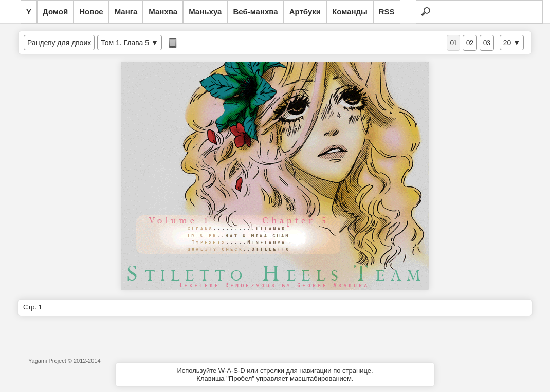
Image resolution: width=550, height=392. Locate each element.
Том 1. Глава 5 (125, 43)
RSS (387, 12)
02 (470, 43)
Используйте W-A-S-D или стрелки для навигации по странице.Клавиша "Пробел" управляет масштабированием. (275, 375)
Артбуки (305, 12)
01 (453, 43)
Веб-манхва (255, 12)
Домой (55, 12)
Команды (350, 12)
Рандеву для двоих (59, 43)
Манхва (163, 12)
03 (487, 43)
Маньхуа (205, 12)
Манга (126, 12)
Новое (91, 12)
